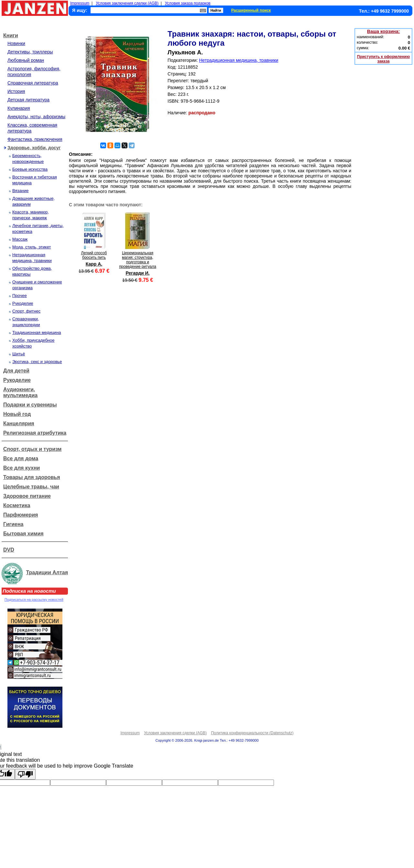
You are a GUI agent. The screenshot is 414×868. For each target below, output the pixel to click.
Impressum (80, 3)
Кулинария (19, 108)
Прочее (20, 296)
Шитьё (19, 354)
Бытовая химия (23, 534)
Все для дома (21, 458)
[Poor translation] (25, 774)
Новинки (16, 43)
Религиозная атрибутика (35, 433)
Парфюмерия (21, 515)
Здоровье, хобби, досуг (34, 148)
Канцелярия (19, 423)
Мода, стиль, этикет (32, 247)
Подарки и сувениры (30, 405)
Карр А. (94, 264)
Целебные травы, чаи (31, 487)
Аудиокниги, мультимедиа (20, 392)
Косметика (17, 505)
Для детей (16, 371)
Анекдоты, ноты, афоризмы (36, 117)
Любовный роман (26, 60)
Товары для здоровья (32, 477)
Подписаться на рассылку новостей (34, 600)
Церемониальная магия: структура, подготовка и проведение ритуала (138, 260)
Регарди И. (138, 273)
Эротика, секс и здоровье (37, 362)
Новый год (17, 414)
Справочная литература (33, 83)
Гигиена (13, 524)
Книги (11, 35)
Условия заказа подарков (188, 3)
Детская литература (28, 100)
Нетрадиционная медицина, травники (239, 60)
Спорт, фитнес (26, 311)
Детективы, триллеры (30, 52)
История (16, 91)
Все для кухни (22, 468)
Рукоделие (23, 303)
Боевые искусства (30, 169)
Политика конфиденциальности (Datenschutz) (252, 733)
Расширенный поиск (251, 10)
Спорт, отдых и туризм (32, 449)
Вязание (20, 191)
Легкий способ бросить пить (94, 255)
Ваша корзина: (383, 31)
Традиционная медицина (37, 332)
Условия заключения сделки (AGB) (127, 3)
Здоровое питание (27, 496)
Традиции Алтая (47, 572)
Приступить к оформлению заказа (383, 59)
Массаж (20, 239)
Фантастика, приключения (35, 139)
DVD (9, 550)
